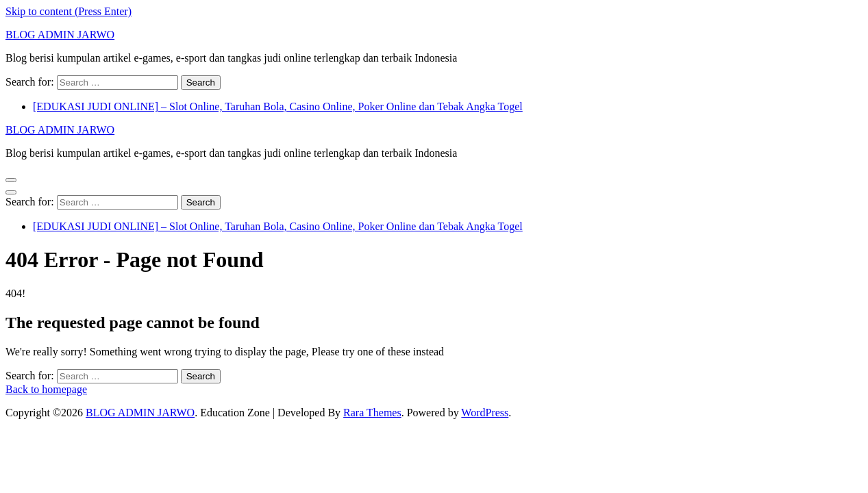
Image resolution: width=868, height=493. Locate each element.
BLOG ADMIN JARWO (60, 35)
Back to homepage (46, 389)
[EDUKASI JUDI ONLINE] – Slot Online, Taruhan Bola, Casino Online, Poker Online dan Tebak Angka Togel (278, 106)
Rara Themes (372, 413)
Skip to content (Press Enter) (69, 11)
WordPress (485, 413)
